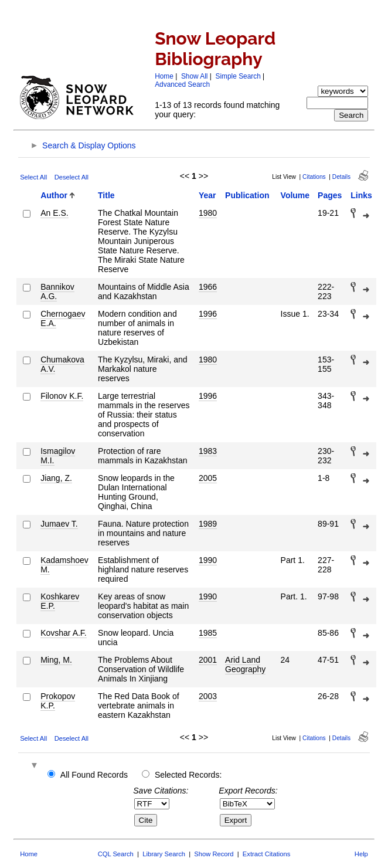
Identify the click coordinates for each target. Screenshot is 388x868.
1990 (208, 560)
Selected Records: (188, 775)
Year (207, 195)
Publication (247, 195)
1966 (208, 287)
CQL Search (116, 854)
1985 (208, 633)
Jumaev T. (59, 524)
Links (361, 195)
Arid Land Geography (245, 664)
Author (54, 195)
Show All (195, 76)
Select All (33, 177)
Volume (295, 195)
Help (361, 854)
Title (106, 195)
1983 (208, 451)
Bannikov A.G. (57, 291)
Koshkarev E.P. (60, 601)
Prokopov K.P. (58, 701)
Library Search (164, 854)
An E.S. (54, 213)
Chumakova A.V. (62, 364)
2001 (208, 660)
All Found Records (94, 775)
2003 (208, 696)
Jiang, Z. (56, 478)
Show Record (214, 854)
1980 (208, 213)
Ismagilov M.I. (58, 456)
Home (164, 76)
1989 (208, 524)
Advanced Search (182, 84)
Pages (330, 195)
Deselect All (72, 177)
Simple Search (238, 76)
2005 (208, 478)
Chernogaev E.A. (63, 318)
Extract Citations (266, 854)
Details (341, 177)
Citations (314, 177)
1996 (208, 314)
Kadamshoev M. (64, 565)
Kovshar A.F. (64, 633)
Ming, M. (56, 660)
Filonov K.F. (62, 396)
